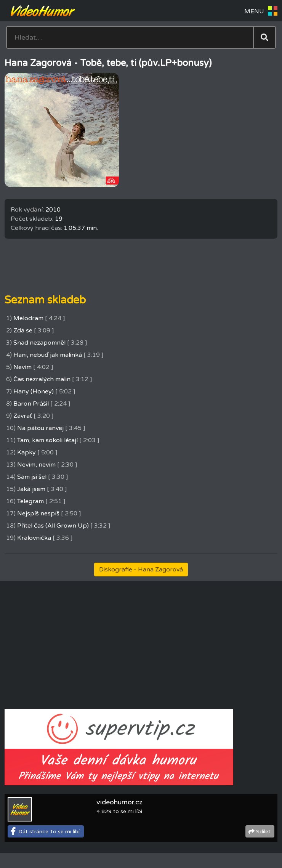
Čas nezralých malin (42, 379)
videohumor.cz (119, 802)
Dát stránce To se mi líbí (49, 832)
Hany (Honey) (34, 391)
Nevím (22, 367)
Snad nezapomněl (39, 343)
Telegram (30, 501)
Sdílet (263, 832)
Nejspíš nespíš (38, 513)
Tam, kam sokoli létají (47, 440)
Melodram (28, 318)
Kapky (26, 452)
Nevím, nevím (36, 465)
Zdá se (23, 331)
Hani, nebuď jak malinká (48, 355)
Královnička (34, 538)
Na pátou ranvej (40, 428)
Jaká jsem (31, 489)
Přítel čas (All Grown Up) (53, 526)
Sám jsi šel (32, 477)
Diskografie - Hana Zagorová (141, 570)
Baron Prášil (31, 404)
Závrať (23, 416)
